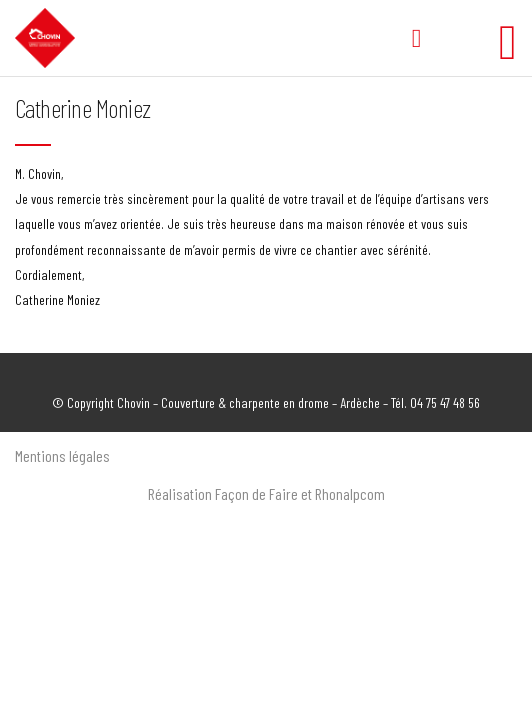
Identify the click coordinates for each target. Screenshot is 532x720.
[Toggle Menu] (508, 33)
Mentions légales (62, 455)
